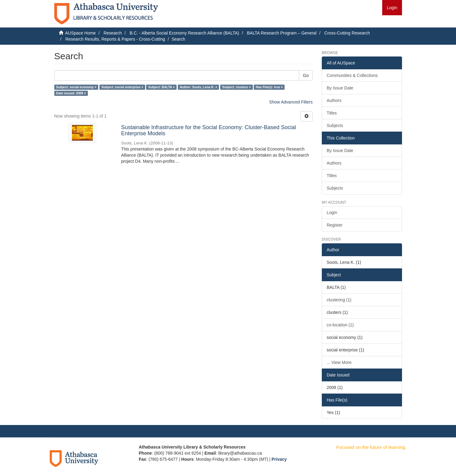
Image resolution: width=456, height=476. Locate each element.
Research (113, 33)
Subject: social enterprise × (122, 87)
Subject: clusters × (237, 87)
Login (332, 213)
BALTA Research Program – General (282, 33)
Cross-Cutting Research (347, 33)
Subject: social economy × (76, 87)
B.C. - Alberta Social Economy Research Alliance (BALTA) (184, 33)
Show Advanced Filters (291, 102)
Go (306, 75)
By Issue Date (340, 88)
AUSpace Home (81, 33)
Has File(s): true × (269, 87)
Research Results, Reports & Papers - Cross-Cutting (115, 39)
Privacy (279, 459)
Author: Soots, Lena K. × (198, 87)
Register (335, 225)
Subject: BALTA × (162, 87)
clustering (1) (339, 300)
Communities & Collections (352, 75)
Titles (332, 113)
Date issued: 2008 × (71, 93)
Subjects (335, 125)
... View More (339, 362)
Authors (334, 100)
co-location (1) (340, 325)
